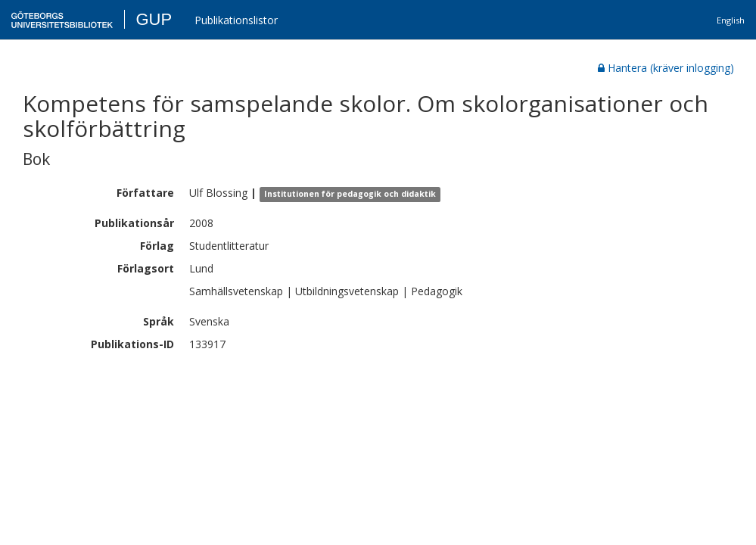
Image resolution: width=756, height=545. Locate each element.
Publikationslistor (236, 20)
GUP (154, 19)
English (731, 20)
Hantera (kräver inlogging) (666, 68)
